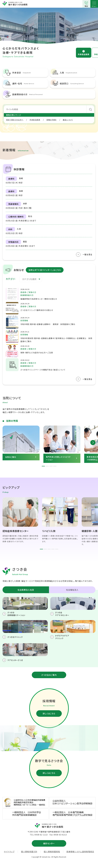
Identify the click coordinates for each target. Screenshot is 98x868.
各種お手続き (52, 120)
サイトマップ (9, 852)
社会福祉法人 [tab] (72, 590)
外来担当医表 (84, 54)
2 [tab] (47, 466)
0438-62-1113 (41, 835)
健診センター (49, 843)
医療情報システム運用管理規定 (80, 852)
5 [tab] (57, 549)
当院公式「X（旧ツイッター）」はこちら (45, 270)
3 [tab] (51, 466)
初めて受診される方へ (15, 120)
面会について (68, 120)
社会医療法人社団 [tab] (26, 590)
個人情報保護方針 (29, 852)
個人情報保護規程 (52, 852)
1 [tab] (43, 466)
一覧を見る (87, 254)
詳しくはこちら (49, 714)
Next (93, 443)
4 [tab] (55, 466)
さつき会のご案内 (49, 675)
